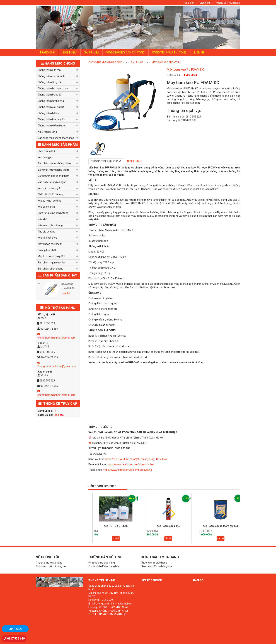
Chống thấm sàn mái (49, 70)
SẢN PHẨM (91, 52)
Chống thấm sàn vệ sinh (51, 76)
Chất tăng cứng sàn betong (53, 213)
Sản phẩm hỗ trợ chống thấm (54, 163)
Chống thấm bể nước (49, 95)
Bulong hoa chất (47, 250)
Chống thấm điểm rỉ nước (52, 126)
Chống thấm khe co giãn (51, 119)
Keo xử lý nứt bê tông (50, 201)
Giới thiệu (205, 3)
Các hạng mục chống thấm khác (56, 138)
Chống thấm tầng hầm (50, 82)
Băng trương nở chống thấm (54, 176)
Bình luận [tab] (134, 161)
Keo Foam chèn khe (179, 526)
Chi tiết (126, 538)
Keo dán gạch (45, 157)
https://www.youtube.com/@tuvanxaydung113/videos (136, 459)
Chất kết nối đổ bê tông (51, 194)
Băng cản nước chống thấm (53, 170)
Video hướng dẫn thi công (125, 52)
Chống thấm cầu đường (51, 107)
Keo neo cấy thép (47, 238)
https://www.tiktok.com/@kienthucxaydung (127, 470)
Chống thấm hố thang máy (53, 89)
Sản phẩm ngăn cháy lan (52, 263)
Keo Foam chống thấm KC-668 (231, 526)
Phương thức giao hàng (49, 563)
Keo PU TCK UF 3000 (126, 526)
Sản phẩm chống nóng (50, 269)
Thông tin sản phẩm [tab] (106, 161)
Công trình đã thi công (169, 52)
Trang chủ (188, 3)
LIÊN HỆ (199, 52)
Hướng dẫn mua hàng (228, 3)
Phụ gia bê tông (47, 232)
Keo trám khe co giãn (50, 188)
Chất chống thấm (48, 151)
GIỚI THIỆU (70, 52)
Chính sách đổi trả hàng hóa (52, 566)
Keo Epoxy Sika (46, 207)
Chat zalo (15, 629)
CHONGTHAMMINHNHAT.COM (105, 62)
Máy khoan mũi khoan (50, 244)
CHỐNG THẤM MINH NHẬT (114, 607)
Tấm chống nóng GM (37, 286)
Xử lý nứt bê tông (47, 132)
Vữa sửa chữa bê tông (50, 225)
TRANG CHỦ (47, 52)
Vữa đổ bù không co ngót (52, 182)
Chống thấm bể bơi (48, 113)
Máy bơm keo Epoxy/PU (166, 62)
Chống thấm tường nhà (51, 101)
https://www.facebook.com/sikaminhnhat (130, 464)
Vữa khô (42, 219)
